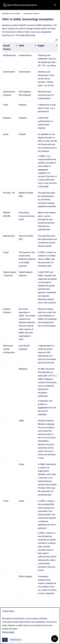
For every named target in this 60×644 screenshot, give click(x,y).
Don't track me (16, 640)
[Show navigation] (55, 639)
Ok (5, 640)
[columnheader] (10, 47)
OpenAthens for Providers (11, 14)
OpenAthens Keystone (31, 14)
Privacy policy (8, 632)
